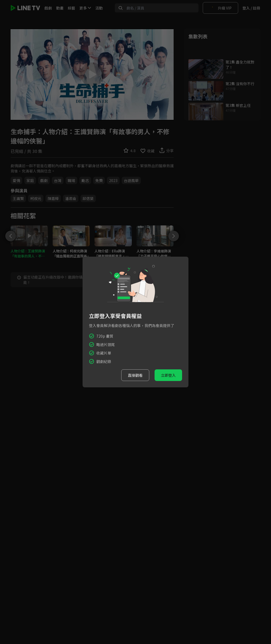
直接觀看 (135, 375)
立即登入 (168, 375)
